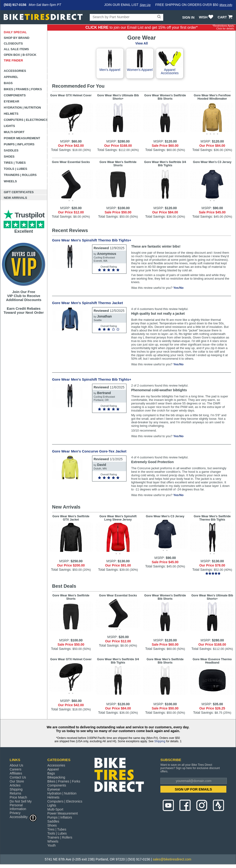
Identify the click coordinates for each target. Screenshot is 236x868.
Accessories (15, 71)
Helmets (11, 114)
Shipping (160, 741)
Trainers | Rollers (20, 175)
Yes (176, 288)
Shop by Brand (17, 38)
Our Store (17, 781)
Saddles (11, 150)
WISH (207, 17)
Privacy (15, 813)
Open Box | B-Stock (20, 55)
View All (142, 43)
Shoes (9, 157)
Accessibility (23, 817)
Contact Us (18, 777)
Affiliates (16, 773)
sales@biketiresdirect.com (172, 859)
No (181, 288)
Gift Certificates (19, 192)
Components (15, 95)
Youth (51, 845)
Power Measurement (22, 138)
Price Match (18, 797)
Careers (16, 769)
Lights (9, 126)
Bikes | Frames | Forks (23, 89)
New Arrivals (15, 198)
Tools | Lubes (15, 169)
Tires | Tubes (15, 163)
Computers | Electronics (26, 120)
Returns (15, 793)
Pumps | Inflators (19, 144)
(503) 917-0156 (15, 5)
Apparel (11, 77)
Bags (8, 83)
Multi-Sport (14, 132)
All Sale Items (16, 49)
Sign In (188, 17)
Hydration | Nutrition (22, 108)
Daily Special (15, 32)
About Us (16, 765)
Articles (15, 785)
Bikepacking (56, 777)
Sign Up (145, 5)
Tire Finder (13, 60)
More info (226, 5)
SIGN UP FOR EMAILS (193, 789)
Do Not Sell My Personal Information (21, 805)
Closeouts (13, 43)
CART (226, 17)
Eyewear (12, 101)
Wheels (10, 181)
